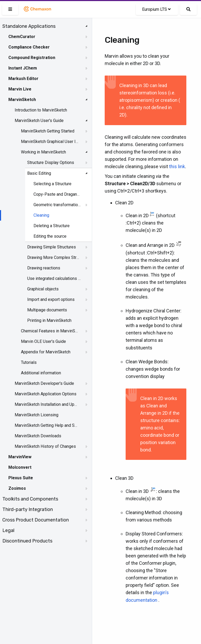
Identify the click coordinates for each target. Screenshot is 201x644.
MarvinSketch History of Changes (45, 446)
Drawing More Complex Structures (54, 257)
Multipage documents (47, 310)
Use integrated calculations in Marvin (54, 278)
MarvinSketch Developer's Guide (44, 383)
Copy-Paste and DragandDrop (58, 194)
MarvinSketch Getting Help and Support (46, 425)
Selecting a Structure (52, 184)
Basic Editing (39, 173)
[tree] (46, 284)
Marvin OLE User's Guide (43, 341)
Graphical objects (43, 289)
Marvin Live (20, 89)
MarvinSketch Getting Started (48, 131)
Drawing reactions (44, 268)
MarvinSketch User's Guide (39, 121)
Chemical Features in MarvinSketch (50, 331)
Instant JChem (23, 68)
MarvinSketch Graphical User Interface (50, 142)
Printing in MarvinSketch (49, 320)
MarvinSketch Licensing (37, 415)
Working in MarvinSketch (43, 152)
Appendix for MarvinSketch (46, 352)
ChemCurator (22, 37)
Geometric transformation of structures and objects (58, 205)
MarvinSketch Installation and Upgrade (46, 404)
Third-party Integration (28, 509)
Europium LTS (156, 9)
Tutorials (29, 362)
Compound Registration (32, 58)
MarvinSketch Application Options (46, 394)
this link (177, 166)
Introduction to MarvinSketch (41, 110)
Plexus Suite (21, 478)
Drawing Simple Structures (52, 247)
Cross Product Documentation (36, 520)
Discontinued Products (27, 541)
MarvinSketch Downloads (38, 436)
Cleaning (41, 215)
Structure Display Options (51, 163)
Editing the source (50, 236)
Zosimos (17, 488)
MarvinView (20, 457)
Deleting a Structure (52, 226)
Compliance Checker (29, 47)
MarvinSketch (22, 100)
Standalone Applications (29, 26)
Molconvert (20, 467)
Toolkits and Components (30, 499)
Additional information (41, 373)
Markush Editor (23, 79)
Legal (8, 530)
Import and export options (51, 299)
